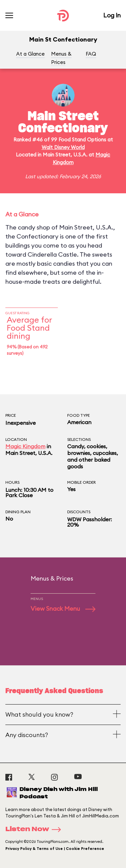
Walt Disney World (63, 147)
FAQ (91, 54)
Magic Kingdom (25, 446)
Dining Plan (18, 512)
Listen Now (35, 829)
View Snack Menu (63, 609)
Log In (112, 15)
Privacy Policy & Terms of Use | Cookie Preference (55, 849)
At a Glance (30, 54)
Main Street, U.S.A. (29, 453)
